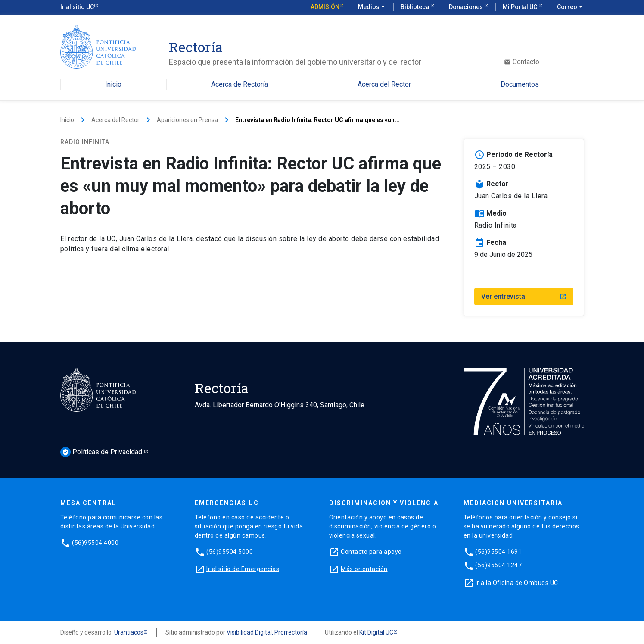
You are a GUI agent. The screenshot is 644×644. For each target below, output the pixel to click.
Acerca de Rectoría (240, 85)
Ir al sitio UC (77, 7)
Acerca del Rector (384, 85)
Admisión (325, 7)
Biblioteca (415, 7)
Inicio (113, 85)
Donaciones (467, 7)
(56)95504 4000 (95, 542)
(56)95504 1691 (498, 551)
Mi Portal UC (521, 7)
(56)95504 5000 (230, 551)
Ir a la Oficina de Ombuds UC (517, 582)
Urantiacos (129, 632)
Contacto (522, 62)
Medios (372, 7)
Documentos (520, 85)
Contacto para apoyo (371, 551)
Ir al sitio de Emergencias (243, 569)
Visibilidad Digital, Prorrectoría (267, 632)
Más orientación (364, 569)
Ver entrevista (524, 296)
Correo (571, 7)
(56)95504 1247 (498, 565)
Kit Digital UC (376, 632)
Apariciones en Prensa (187, 120)
